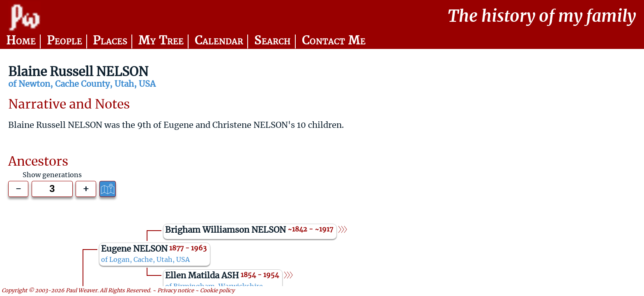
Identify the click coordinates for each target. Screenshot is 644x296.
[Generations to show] (52, 189)
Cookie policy (217, 291)
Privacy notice (176, 291)
